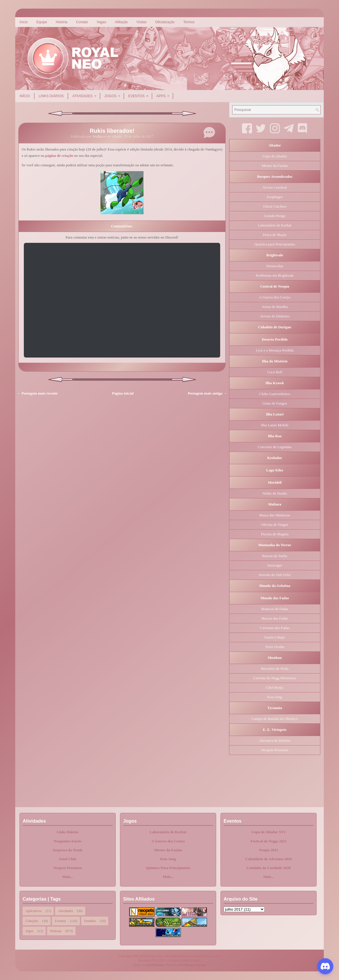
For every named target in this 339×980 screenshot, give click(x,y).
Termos (189, 22)
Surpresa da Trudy (68, 850)
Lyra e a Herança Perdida (275, 350)
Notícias (56, 931)
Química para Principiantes (275, 244)
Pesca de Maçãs (275, 235)
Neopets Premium (275, 750)
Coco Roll (275, 372)
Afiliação (121, 22)
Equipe (42, 22)
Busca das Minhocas (275, 515)
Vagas (101, 22)
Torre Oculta (275, 647)
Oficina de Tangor (275, 525)
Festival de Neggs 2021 (269, 841)
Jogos (114, 94)
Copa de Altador (275, 156)
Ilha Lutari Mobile (275, 425)
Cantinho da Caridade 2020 (269, 868)
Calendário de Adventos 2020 (268, 859)
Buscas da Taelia (275, 556)
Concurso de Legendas (275, 447)
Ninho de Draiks (275, 493)
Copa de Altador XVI (269, 832)
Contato (82, 22)
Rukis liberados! (112, 131)
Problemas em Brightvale (275, 275)
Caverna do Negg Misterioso (275, 678)
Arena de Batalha (275, 307)
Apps (165, 94)
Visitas (141, 22)
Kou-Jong (275, 697)
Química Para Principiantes (168, 868)
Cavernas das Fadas (275, 628)
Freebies (90, 921)
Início (24, 22)
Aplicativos (33, 911)
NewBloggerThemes (193, 965)
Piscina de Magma (275, 534)
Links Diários (51, 96)
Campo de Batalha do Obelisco (275, 719)
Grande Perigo (275, 216)
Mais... (68, 877)
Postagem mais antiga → (207, 393)
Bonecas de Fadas (275, 609)
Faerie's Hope (275, 637)
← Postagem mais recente (37, 393)
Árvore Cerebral (275, 187)
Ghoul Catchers (275, 206)
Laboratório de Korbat (275, 225)
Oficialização (165, 22)
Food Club (68, 859)
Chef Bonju (275, 687)
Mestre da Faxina (275, 166)
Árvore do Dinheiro (275, 316)
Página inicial (123, 393)
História (62, 22)
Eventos (140, 94)
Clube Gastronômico (275, 394)
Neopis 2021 (269, 850)
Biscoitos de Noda (275, 668)
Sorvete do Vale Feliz (275, 575)
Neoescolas (275, 266)
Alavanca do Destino (275, 740)
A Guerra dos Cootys (275, 297)
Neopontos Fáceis (67, 841)
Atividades (86, 94)
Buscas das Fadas (275, 618)
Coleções (32, 921)
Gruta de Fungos (275, 403)
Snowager (275, 565)
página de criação (59, 156)
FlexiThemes (155, 965)
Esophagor (275, 197)
